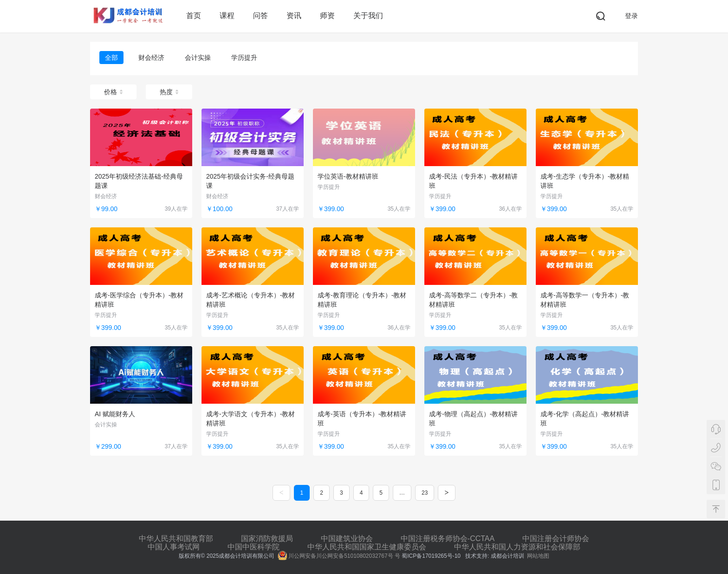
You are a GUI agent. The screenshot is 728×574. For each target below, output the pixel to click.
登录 (631, 16)
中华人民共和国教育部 (176, 539)
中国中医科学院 (253, 547)
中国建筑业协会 (347, 539)
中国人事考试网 (174, 547)
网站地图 (538, 556)
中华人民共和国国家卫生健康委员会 (367, 547)
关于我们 (368, 16)
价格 (113, 92)
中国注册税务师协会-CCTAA (448, 539)
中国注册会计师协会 (556, 539)
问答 (260, 16)
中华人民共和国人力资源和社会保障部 (517, 547)
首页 (194, 16)
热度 (169, 92)
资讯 (294, 16)
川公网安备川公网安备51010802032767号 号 (339, 556)
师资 (327, 16)
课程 (227, 16)
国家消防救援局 (267, 539)
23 (425, 493)
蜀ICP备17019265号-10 (432, 556)
